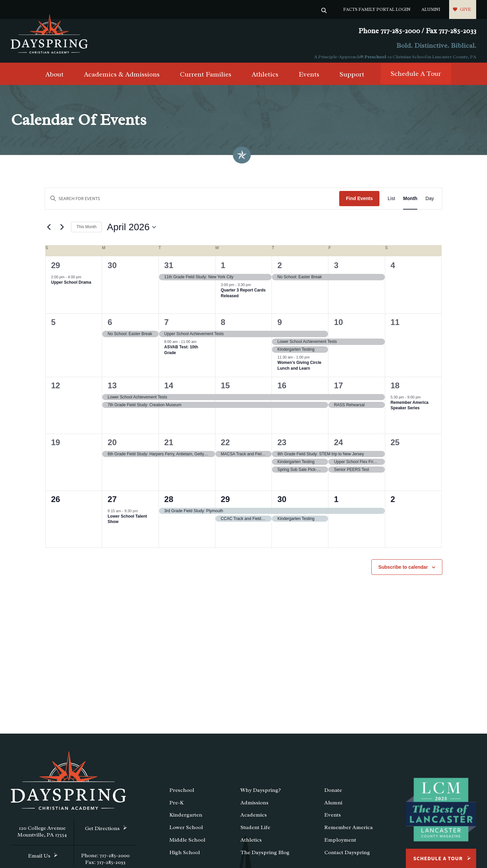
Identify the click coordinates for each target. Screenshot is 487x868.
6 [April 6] (110, 326)
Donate (333, 794)
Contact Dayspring (347, 856)
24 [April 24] (338, 446)
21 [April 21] (169, 446)
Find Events (359, 202)
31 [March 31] (169, 269)
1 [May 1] (336, 503)
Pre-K (177, 807)
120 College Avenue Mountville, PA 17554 (42, 836)
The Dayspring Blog (265, 856)
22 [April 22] (225, 446)
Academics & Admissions (122, 78)
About (54, 78)
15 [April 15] (225, 389)
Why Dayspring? (261, 794)
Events (309, 78)
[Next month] (62, 231)
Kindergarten (186, 819)
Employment (340, 844)
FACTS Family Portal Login (377, 9)
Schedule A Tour (416, 78)
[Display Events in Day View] (430, 203)
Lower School (186, 831)
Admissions (254, 807)
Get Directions (102, 832)
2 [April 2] (280, 269)
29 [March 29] (56, 269)
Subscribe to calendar (403, 571)
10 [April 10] (338, 326)
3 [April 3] (336, 269)
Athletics (265, 78)
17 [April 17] (338, 389)
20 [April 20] (112, 446)
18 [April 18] (395, 389)
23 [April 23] (282, 446)
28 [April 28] (169, 503)
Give (466, 9)
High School (185, 856)
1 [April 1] (223, 269)
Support (352, 78)
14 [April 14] (169, 389)
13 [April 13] (112, 389)
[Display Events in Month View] (410, 203)
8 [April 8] (223, 326)
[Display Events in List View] (391, 203)
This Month (86, 231)
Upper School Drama (71, 286)
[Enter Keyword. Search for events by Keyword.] (192, 203)
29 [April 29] (225, 503)
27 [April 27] (112, 503)
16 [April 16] (282, 389)
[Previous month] (49, 231)
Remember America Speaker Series (410, 409)
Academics (254, 819)
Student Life (255, 831)
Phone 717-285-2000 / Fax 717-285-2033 (417, 31)
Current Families (206, 78)
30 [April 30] (282, 503)
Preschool (375, 57)
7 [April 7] (167, 326)
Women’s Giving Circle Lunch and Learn (299, 370)
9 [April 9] (280, 326)
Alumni (431, 9)
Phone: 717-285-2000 (105, 860)
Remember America (349, 831)
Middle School (187, 844)
